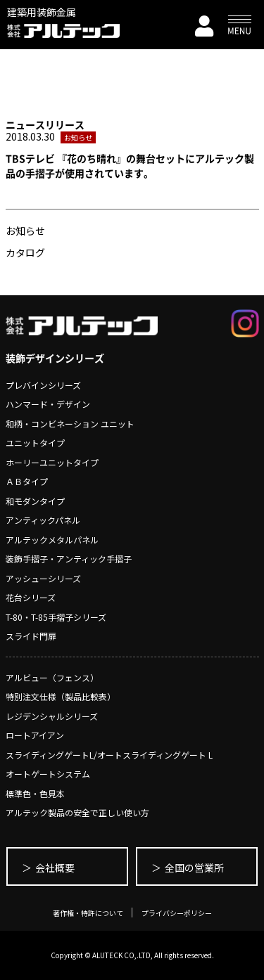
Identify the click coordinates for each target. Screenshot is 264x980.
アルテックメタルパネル (52, 540)
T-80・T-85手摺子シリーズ (56, 617)
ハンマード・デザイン (48, 404)
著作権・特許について (88, 913)
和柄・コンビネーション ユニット (70, 424)
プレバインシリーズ (43, 385)
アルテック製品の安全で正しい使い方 (77, 812)
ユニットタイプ (35, 443)
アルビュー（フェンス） (52, 677)
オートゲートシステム (48, 774)
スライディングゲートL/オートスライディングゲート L (109, 755)
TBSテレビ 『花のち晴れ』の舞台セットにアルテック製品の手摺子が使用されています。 (130, 166)
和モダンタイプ (35, 501)
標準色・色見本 (35, 793)
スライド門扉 (31, 636)
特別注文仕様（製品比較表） (61, 696)
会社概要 (55, 868)
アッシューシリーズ (43, 578)
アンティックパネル (43, 520)
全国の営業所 (194, 868)
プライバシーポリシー (177, 913)
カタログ (25, 252)
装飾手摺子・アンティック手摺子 (69, 559)
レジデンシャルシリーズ (52, 716)
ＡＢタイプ (27, 481)
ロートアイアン (35, 735)
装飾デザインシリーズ (55, 358)
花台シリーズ (31, 597)
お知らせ (25, 231)
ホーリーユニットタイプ (52, 462)
